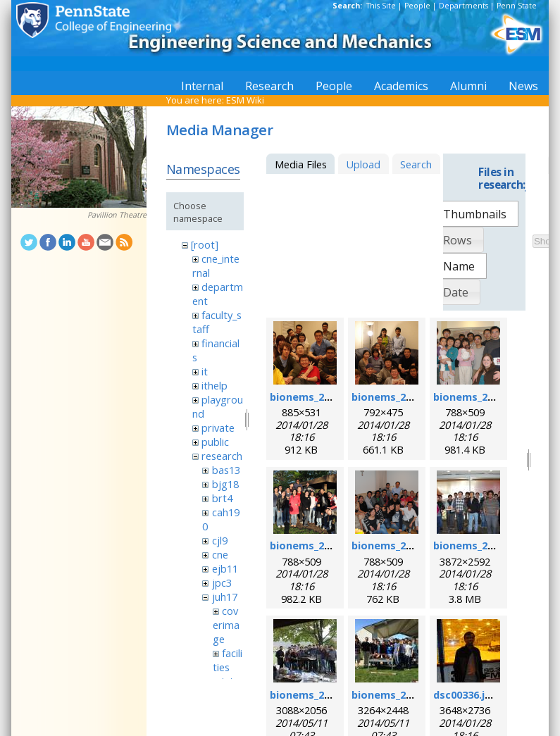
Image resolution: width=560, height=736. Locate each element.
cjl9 (220, 540)
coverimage (226, 625)
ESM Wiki (245, 100)
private (218, 428)
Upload (363, 164)
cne (220, 554)
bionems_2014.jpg (397, 694)
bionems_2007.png (398, 397)
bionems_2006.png (317, 397)
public (215, 442)
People (417, 6)
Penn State (517, 6)
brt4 (222, 498)
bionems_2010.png (317, 545)
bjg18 (225, 484)
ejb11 (225, 568)
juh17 (225, 597)
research (222, 456)
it (205, 371)
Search (416, 164)
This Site (381, 6)
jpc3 (222, 582)
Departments (463, 6)
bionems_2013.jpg (315, 694)
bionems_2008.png (480, 397)
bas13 (226, 470)
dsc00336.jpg (466, 694)
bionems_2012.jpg (478, 545)
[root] (205, 244)
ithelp (214, 385)
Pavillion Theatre (117, 215)
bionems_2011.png (398, 545)
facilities (228, 660)
